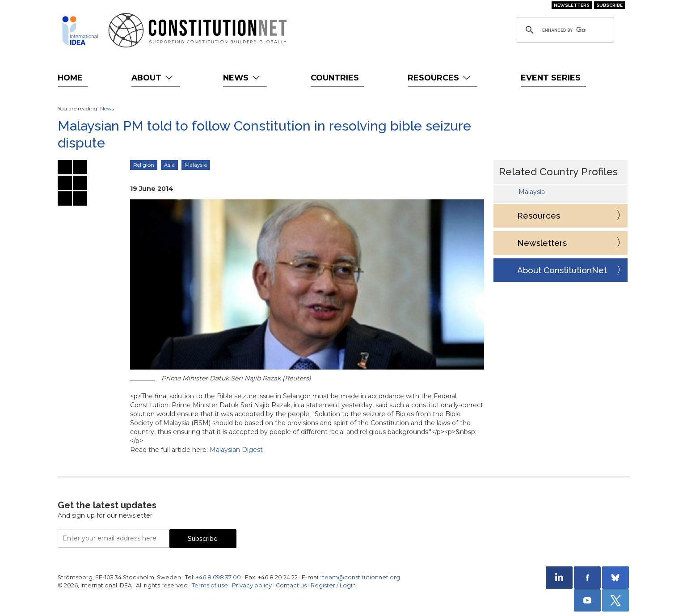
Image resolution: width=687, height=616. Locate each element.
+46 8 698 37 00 (218, 577)
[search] (564, 30)
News (242, 78)
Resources (440, 78)
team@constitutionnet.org (361, 577)
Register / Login (333, 585)
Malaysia (196, 165)
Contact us (291, 585)
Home (70, 78)
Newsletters (572, 5)
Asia (169, 165)
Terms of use (210, 585)
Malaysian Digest (236, 450)
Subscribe (609, 5)
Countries (335, 78)
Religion (144, 165)
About (153, 78)
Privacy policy (252, 585)
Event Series (551, 78)
